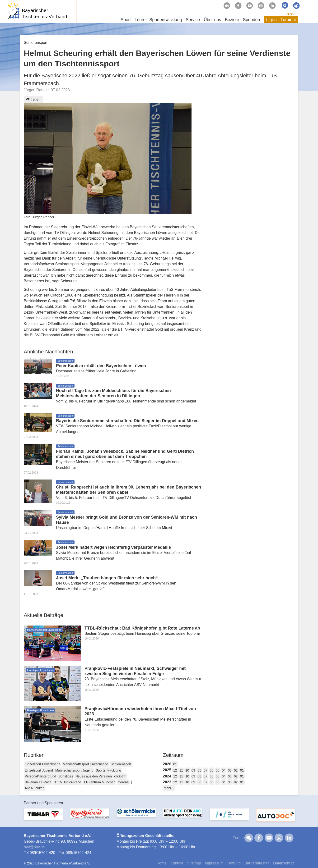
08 (199, 770)
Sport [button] (126, 20)
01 (175, 764)
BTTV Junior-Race (68, 782)
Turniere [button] (288, 20)
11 (181, 770)
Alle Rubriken (35, 788)
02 (236, 770)
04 (224, 770)
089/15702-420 (42, 853)
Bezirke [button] (232, 20)
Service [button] (193, 20)
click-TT (292, 14)
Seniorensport (121, 764)
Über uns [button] (212, 20)
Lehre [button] (140, 20)
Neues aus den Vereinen (94, 776)
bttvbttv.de (34, 847)
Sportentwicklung (108, 770)
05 (218, 770)
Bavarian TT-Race (38, 782)
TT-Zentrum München (100, 782)
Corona (123, 782)
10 (187, 770)
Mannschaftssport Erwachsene (85, 764)
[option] (43, 817)
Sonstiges (66, 776)
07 (206, 770)
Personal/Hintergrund (40, 776)
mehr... (169, 788)
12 (175, 770)
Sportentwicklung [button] (166, 20)
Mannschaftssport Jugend (74, 770)
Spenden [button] (252, 20)
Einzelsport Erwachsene (42, 764)
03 (230, 770)
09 (193, 770)
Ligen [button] (271, 20)
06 (212, 770)
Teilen (33, 99)
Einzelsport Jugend (39, 770)
